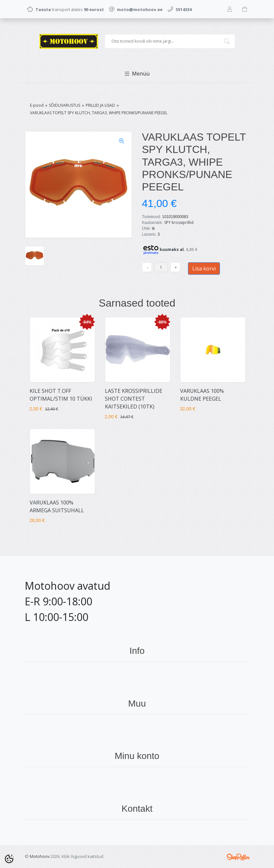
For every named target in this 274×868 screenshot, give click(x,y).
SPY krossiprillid (179, 222)
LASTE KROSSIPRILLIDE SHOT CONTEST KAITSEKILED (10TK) (134, 399)
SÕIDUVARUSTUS (65, 105)
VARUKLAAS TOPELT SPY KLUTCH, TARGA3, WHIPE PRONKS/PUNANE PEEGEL (99, 113)
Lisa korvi (204, 269)
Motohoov (40, 856)
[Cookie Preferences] (9, 859)
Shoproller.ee (238, 857)
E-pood (37, 105)
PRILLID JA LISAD (100, 105)
